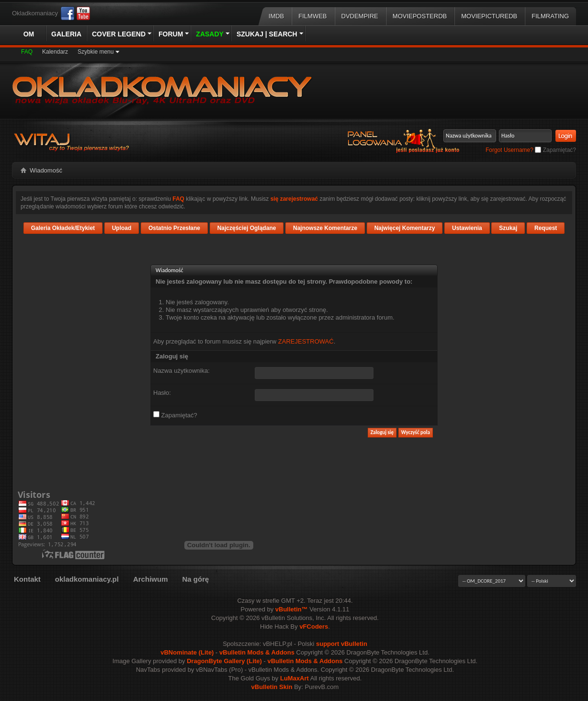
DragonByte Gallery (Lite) (224, 661)
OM (29, 34)
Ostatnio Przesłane (174, 228)
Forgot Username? (509, 150)
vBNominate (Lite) (187, 652)
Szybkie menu (96, 52)
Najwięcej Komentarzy (405, 228)
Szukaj (508, 228)
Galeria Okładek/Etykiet (63, 228)
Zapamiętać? (555, 150)
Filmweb (312, 16)
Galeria (66, 34)
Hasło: (162, 393)
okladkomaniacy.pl (87, 579)
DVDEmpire (360, 16)
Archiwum (151, 579)
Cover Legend (119, 34)
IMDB (277, 16)
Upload (122, 228)
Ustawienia (467, 228)
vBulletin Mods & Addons (257, 652)
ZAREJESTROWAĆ (306, 341)
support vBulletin (342, 644)
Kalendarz (55, 52)
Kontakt (27, 579)
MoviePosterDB (420, 16)
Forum (171, 34)
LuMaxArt (294, 678)
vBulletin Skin (272, 687)
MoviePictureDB (489, 16)
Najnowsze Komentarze (325, 228)
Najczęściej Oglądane (247, 228)
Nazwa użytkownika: (181, 371)
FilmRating (550, 16)
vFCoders (314, 626)
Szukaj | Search (267, 34)
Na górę (195, 579)
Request (546, 228)
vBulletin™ (292, 609)
